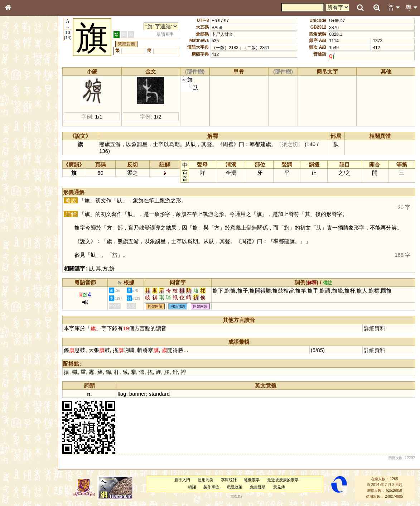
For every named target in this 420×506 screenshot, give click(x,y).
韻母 (24, 192)
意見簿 (281, 487)
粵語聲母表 (20, 149)
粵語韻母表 (20, 156)
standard (163, 394)
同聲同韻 (159, 306)
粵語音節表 (20, 143)
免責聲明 (260, 487)
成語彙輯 (18, 238)
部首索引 (18, 96)
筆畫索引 (18, 103)
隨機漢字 (254, 480)
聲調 (34, 192)
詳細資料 (375, 328)
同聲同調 (204, 306)
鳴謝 (194, 487)
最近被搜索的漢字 (285, 480)
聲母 (14, 192)
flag (126, 394)
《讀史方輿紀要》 (26, 232)
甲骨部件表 (20, 110)
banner (142, 394)
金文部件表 (20, 117)
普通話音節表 (22, 199)
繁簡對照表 (20, 245)
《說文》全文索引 (26, 225)
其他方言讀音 (22, 206)
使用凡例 (207, 480)
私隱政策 (236, 487)
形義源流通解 (22, 124)
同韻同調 (182, 306)
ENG (32, 79)
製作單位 (213, 487)
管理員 (238, 496)
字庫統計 (231, 480)
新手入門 (184, 480)
